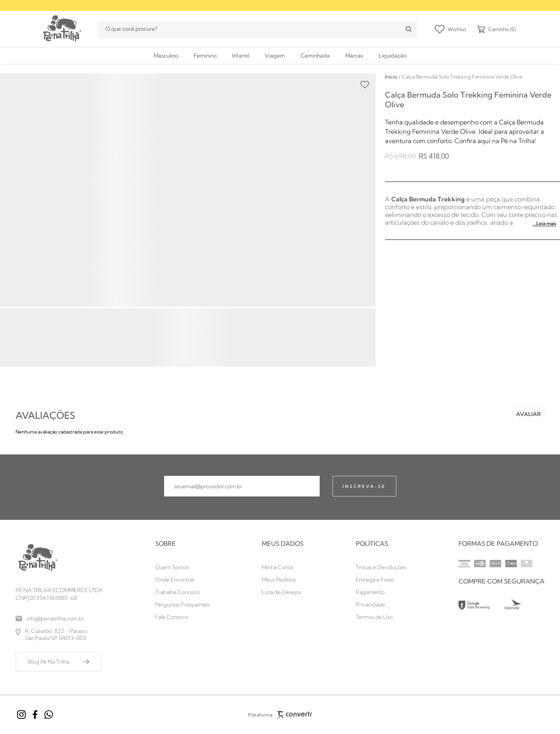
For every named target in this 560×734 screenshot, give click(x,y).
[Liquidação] (393, 56)
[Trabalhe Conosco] (182, 592)
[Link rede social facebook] (35, 715)
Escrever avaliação (528, 414)
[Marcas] (354, 56)
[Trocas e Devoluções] (381, 567)
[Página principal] (61, 29)
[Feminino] (205, 56)
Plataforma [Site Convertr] (280, 715)
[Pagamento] (381, 592)
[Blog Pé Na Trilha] (58, 662)
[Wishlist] (451, 29)
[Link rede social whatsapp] (49, 715)
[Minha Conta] (283, 567)
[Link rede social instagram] (21, 715)
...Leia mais (544, 223)
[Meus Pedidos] (283, 580)
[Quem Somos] (182, 567)
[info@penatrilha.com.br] (59, 619)
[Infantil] (241, 56)
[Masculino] (166, 56)
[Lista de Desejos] (283, 592)
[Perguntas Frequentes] (182, 605)
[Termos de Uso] (381, 617)
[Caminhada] (315, 56)
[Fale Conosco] (182, 617)
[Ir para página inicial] (391, 77)
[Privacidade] (381, 605)
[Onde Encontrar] (182, 580)
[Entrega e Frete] (381, 580)
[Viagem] (275, 56)
